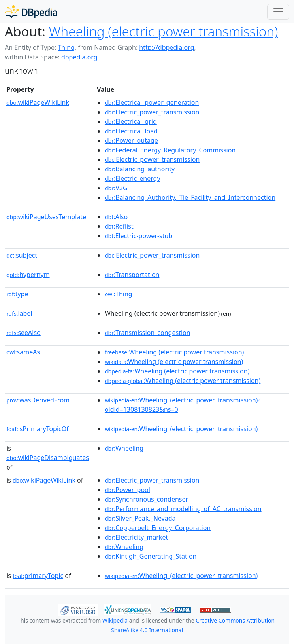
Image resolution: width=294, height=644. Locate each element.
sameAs (23, 352)
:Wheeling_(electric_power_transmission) (181, 429)
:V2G (116, 188)
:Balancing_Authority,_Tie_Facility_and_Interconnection (190, 197)
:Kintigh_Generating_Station (151, 556)
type (17, 294)
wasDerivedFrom (38, 400)
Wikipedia (115, 620)
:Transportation (132, 275)
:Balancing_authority (140, 169)
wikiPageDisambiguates (48, 458)
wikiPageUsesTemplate (46, 217)
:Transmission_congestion (148, 333)
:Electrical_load (131, 131)
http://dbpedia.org (167, 47)
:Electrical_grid (131, 121)
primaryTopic (38, 576)
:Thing (119, 294)
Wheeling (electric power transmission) (164, 31)
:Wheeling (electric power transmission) (174, 352)
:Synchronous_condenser (146, 499)
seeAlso (24, 333)
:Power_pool (127, 490)
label (19, 313)
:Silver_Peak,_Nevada (140, 518)
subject (22, 255)
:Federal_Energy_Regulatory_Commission (170, 150)
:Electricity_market (136, 537)
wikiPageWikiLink (38, 102)
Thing (66, 47)
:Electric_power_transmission (152, 112)
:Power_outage (131, 140)
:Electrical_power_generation (152, 102)
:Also (116, 217)
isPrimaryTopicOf (38, 429)
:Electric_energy (133, 178)
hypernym (28, 275)
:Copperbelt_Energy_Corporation (158, 528)
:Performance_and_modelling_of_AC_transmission (183, 509)
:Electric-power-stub (139, 236)
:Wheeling (124, 448)
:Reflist (119, 226)
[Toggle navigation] (278, 12)
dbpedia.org (79, 57)
